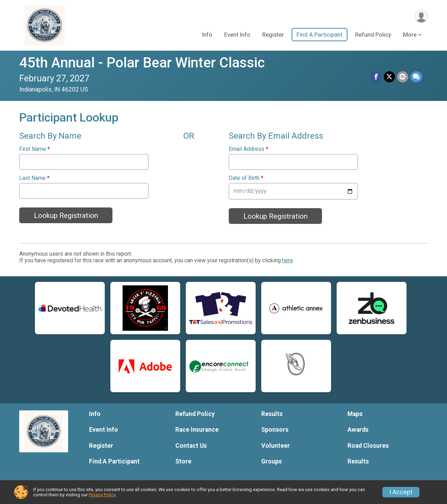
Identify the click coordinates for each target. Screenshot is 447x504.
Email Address (248, 149)
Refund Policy (373, 35)
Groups (272, 461)
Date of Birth (246, 178)
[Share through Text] (416, 77)
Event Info (237, 35)
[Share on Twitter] (389, 77)
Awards (358, 430)
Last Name (34, 178)
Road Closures (368, 446)
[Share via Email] (403, 77)
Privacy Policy (102, 495)
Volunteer (276, 446)
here (288, 260)
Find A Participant (320, 35)
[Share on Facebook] (376, 77)
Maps (355, 414)
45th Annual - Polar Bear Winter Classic (142, 63)
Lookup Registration (66, 216)
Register (273, 35)
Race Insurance (197, 430)
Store (183, 461)
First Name (35, 149)
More (410, 35)
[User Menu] (421, 16)
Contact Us (191, 446)
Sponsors (275, 430)
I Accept (401, 492)
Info (207, 35)
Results (272, 414)
